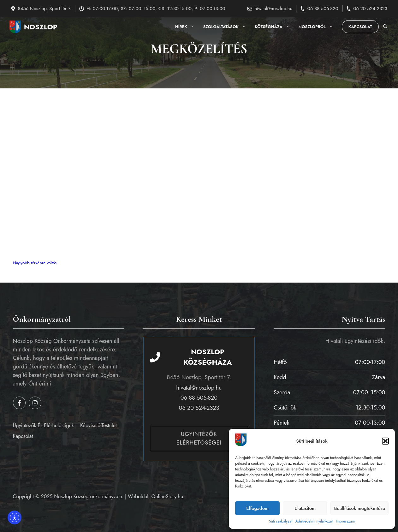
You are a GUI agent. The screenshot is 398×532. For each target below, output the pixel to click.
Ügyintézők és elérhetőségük (43, 425)
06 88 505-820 (323, 9)
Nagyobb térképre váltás (35, 263)
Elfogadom (257, 508)
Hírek (187, 27)
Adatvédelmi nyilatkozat (314, 521)
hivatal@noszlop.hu (273, 9)
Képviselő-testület (98, 425)
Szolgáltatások (227, 27)
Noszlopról (318, 27)
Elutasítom (305, 508)
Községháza (274, 27)
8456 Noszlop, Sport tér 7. (45, 9)
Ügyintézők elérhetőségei (199, 438)
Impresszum (345, 521)
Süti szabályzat (281, 521)
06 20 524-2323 (199, 408)
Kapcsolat (360, 27)
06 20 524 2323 (370, 9)
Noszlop (41, 27)
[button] (385, 441)
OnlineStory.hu (167, 496)
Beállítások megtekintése (359, 508)
